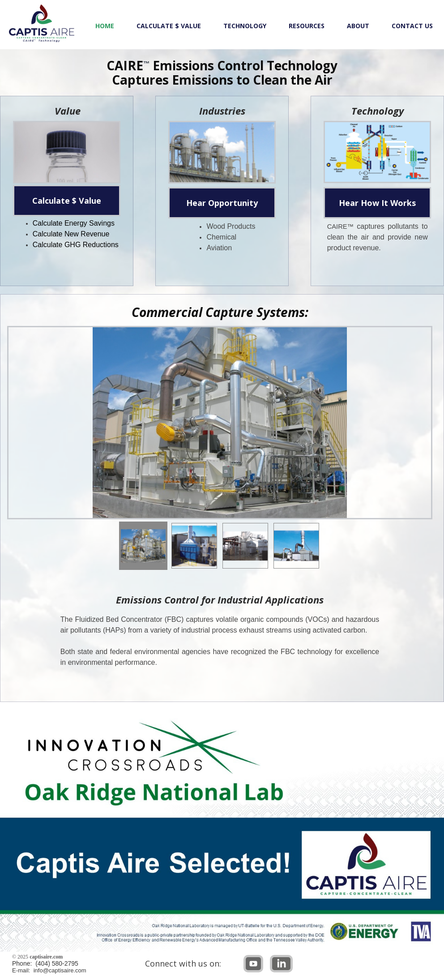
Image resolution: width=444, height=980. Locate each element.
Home (105, 26)
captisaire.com (46, 957)
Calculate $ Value (169, 26)
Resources (307, 26)
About (358, 26)
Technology (245, 26)
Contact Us (412, 26)
